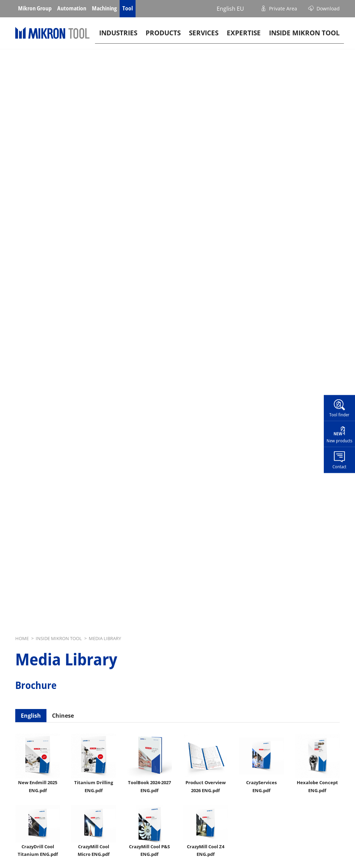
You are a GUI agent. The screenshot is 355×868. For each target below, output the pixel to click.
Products (163, 37)
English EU (230, 9)
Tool (128, 8)
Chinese (63, 716)
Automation (72, 8)
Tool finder (339, 415)
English (31, 716)
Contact (339, 466)
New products (339, 441)
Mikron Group (35, 8)
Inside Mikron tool (304, 37)
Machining (104, 8)
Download (328, 8)
